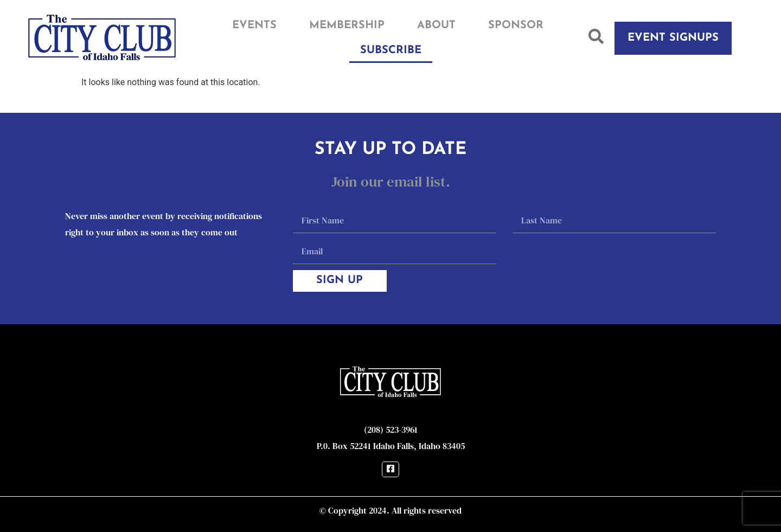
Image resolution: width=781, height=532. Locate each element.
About (436, 25)
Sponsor (516, 25)
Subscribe (391, 50)
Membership (347, 25)
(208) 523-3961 (391, 430)
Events (254, 25)
